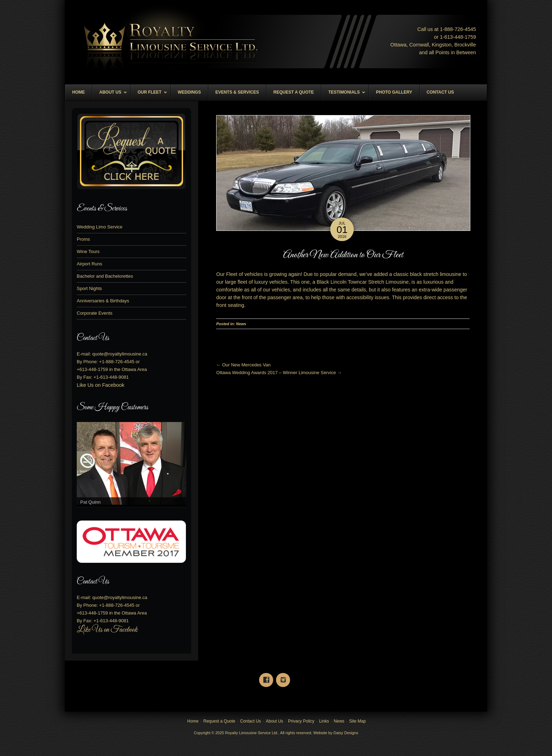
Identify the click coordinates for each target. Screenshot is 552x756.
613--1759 (460, 37)
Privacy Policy (301, 721)
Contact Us (250, 721)
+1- (117, 362)
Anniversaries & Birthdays (103, 301)
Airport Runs (89, 264)
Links (324, 721)
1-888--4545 (458, 29)
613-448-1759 (94, 369)
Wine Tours (88, 251)
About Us (274, 721)
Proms (83, 239)
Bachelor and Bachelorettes (105, 276)
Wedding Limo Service (100, 227)
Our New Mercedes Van (243, 365)
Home (193, 721)
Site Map (357, 721)
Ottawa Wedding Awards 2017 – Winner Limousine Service (279, 373)
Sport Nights (89, 288)
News (241, 324)
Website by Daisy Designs (336, 733)
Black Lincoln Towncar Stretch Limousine (363, 282)
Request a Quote (219, 721)
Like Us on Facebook (101, 385)
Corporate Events (95, 313)
